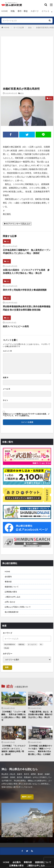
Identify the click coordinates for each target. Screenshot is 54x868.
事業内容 (8, 582)
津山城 (6, 648)
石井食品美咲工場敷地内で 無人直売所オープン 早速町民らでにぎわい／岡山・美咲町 (27, 252)
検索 (7, 667)
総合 (30, 28)
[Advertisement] (27, 49)
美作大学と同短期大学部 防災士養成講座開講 (25, 290)
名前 (6, 378)
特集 (13, 11)
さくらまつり (32, 644)
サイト (5, 400)
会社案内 (8, 577)
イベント (46, 11)
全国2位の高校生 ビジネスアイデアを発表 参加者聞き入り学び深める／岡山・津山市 (26, 272)
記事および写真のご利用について (18, 607)
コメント (7, 351)
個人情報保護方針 (12, 612)
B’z (41, 644)
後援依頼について (12, 587)
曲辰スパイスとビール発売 (16, 326)
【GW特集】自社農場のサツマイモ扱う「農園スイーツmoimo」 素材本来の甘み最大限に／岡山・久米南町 (40, 750)
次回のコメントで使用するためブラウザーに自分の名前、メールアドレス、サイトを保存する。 (26, 415)
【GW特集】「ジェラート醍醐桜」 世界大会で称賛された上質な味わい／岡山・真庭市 (14, 716)
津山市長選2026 (10, 644)
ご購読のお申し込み (13, 597)
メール (6, 389)
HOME (5, 11)
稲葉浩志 (21, 644)
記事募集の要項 (11, 592)
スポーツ (35, 11)
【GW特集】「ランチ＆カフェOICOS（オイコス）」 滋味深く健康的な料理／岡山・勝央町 (13, 750)
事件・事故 (23, 11)
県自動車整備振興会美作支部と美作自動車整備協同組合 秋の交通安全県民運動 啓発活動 (27, 308)
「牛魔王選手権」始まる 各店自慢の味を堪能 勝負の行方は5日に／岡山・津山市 (40, 714)
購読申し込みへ (27, 797)
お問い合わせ (10, 602)
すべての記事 (19, 28)
